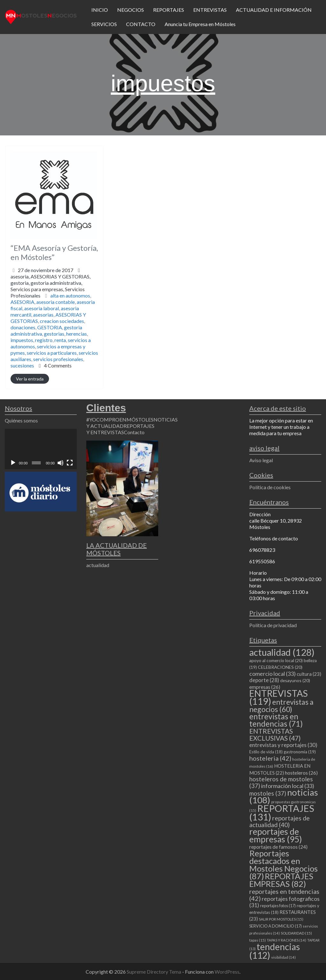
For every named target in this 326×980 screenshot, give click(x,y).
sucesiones (22, 365)
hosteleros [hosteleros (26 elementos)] (301, 773)
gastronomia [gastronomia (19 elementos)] (300, 752)
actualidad (98, 565)
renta (60, 340)
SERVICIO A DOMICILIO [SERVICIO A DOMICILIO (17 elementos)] (276, 926)
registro (44, 340)
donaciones (23, 327)
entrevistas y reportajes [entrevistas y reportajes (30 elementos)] (283, 745)
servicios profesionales (58, 359)
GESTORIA (50, 327)
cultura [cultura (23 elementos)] (309, 674)
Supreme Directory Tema (154, 972)
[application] (41, 449)
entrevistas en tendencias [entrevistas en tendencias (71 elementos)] (276, 720)
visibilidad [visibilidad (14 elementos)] (283, 957)
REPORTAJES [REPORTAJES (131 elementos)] (282, 812)
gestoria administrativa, (48, 289)
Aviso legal (261, 460)
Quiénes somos (21, 420)
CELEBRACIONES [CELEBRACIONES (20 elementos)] (280, 667)
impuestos (22, 340)
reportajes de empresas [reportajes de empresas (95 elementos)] (276, 835)
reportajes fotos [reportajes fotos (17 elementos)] (278, 906)
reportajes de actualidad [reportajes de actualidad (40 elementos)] (280, 821)
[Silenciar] (60, 463)
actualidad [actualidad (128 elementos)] (282, 652)
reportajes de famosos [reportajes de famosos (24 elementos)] (278, 847)
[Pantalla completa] (70, 463)
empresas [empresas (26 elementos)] (265, 687)
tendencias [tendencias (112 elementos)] (275, 951)
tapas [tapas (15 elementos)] (258, 940)
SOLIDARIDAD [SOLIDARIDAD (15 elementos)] (296, 933)
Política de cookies (270, 487)
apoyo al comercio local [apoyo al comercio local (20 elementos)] (276, 660)
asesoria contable (56, 302)
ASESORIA (22, 302)
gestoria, (48, 289)
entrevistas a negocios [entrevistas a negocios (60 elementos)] (281, 706)
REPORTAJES (169, 10)
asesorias (43, 315)
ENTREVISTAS (210, 10)
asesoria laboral (42, 308)
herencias (77, 334)
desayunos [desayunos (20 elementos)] (295, 680)
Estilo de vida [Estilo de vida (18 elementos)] (266, 752)
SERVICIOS (104, 24)
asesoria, (50, 286)
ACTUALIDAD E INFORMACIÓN (274, 10)
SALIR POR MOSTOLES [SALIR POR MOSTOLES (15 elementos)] (281, 919)
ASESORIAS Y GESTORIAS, (50, 286)
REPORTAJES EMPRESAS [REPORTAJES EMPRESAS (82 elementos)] (281, 880)
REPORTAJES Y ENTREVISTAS (120, 429)
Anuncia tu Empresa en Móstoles (200, 24)
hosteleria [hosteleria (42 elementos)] (270, 758)
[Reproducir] (13, 463)
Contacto (134, 432)
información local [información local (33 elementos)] (288, 786)
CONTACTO (141, 24)
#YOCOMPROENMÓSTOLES (120, 419)
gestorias (54, 334)
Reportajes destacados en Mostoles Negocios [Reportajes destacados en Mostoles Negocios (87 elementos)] (283, 865)
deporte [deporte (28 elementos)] (264, 680)
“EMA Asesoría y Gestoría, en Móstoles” (54, 252)
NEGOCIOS (131, 10)
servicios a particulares (52, 353)
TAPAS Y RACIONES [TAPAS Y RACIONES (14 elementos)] (287, 940)
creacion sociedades (62, 321)
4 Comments (58, 365)
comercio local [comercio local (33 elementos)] (273, 674)
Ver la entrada (30, 379)
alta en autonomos (70, 295)
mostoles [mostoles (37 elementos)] (268, 793)
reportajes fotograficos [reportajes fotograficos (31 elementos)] (284, 902)
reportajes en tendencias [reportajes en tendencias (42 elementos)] (284, 895)
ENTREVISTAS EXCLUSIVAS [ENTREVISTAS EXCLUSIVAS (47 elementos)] (275, 734)
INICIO (100, 10)
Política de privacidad (273, 625)
